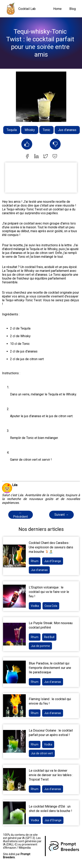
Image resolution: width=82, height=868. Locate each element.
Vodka (35, 606)
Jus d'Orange (53, 561)
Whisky (30, 130)
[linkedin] (36, 157)
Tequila (12, 130)
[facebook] (27, 157)
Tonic (46, 130)
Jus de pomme (40, 646)
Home (57, 9)
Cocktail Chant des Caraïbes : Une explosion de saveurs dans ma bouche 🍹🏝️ (51, 547)
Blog (73, 9)
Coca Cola (51, 606)
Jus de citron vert (42, 753)
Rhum (35, 561)
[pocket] (55, 157)
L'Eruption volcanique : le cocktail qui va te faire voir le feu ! (49, 592)
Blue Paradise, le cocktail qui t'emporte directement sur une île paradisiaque (50, 668)
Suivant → (62, 515)
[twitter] (46, 157)
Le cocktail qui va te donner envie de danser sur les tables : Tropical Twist (51, 775)
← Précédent (20, 515)
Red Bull (49, 637)
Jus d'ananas (67, 130)
